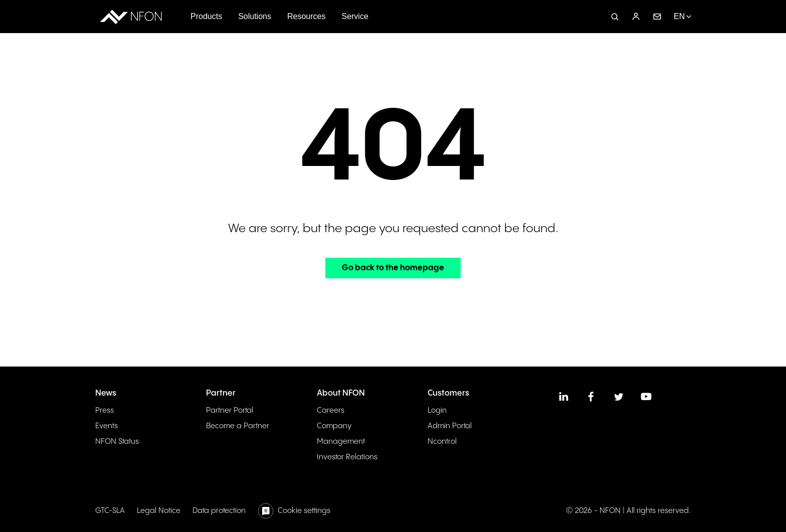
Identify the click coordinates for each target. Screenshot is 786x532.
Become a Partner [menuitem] (238, 426)
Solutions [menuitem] (255, 16)
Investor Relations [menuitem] (347, 457)
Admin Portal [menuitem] (450, 426)
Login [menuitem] (437, 410)
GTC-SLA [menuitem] (110, 511)
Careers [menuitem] (331, 410)
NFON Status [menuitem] (117, 441)
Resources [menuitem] (306, 16)
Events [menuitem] (107, 426)
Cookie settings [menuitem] (304, 511)
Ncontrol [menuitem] (442, 441)
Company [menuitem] (334, 426)
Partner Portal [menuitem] (230, 410)
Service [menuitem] (355, 16)
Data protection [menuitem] (219, 511)
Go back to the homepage (393, 268)
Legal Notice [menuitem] (159, 511)
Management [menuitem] (341, 441)
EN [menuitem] (679, 16)
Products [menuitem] (206, 16)
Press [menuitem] (105, 410)
